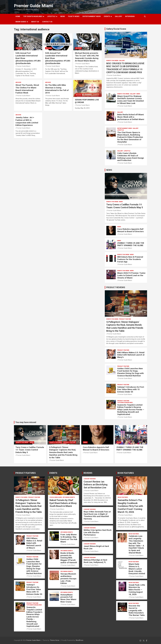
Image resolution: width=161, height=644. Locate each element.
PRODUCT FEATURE (125, 319)
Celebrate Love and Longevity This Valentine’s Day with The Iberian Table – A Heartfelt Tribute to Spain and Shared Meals (136, 544)
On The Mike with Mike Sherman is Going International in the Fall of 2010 (57, 89)
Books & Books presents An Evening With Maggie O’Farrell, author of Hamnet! (69, 558)
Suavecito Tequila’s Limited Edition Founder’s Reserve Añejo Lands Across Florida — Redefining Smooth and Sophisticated (131, 410)
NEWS (63, 16)
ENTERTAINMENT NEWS (92, 16)
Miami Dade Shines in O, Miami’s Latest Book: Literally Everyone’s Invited (137, 569)
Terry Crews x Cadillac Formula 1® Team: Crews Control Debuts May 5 (30, 450)
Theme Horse (55, 640)
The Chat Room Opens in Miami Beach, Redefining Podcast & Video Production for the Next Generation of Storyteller (130, 137)
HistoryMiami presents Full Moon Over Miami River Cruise (68, 598)
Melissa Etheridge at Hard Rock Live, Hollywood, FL (95, 561)
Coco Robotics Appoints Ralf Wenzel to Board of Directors (130, 230)
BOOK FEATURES (126, 473)
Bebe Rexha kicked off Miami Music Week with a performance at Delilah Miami (131, 117)
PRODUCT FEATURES (26, 473)
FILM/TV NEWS (74, 16)
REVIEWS (88, 473)
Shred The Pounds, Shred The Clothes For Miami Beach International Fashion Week (27, 89)
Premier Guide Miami (34, 6)
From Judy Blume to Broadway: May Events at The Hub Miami (69, 538)
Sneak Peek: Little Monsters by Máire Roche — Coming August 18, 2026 (137, 590)
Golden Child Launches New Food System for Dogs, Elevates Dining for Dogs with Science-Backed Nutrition (131, 372)
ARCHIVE (19, 48)
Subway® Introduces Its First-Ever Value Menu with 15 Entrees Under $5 (131, 389)
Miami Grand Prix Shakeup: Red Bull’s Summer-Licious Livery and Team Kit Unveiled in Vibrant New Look (130, 100)
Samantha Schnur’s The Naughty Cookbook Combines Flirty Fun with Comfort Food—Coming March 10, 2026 (130, 506)
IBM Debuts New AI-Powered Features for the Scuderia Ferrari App (130, 259)
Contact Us (47, 22)
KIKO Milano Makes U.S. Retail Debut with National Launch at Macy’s (131, 355)
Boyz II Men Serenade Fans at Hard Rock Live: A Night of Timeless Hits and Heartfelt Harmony (97, 515)
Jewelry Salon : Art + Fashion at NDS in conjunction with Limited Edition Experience (27, 121)
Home (18, 16)
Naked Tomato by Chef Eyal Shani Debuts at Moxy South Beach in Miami (63, 503)
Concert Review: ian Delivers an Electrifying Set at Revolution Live (96, 485)
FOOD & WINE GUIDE (56, 497)
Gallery (122, 61)
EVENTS (107, 16)
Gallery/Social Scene (116, 29)
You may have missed (26, 422)
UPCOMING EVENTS (69, 497)
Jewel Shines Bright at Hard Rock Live (96, 547)
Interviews (130, 16)
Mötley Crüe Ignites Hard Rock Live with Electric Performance (98, 532)
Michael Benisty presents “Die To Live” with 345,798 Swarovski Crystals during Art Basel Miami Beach (87, 57)
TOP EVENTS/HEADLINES (33, 16)
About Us (35, 22)
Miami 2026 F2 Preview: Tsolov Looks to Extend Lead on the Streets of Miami (131, 275)
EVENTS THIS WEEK (112, 61)
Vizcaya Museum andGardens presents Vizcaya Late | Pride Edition (68, 579)
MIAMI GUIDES (21, 22)
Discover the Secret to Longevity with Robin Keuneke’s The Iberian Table (137, 610)
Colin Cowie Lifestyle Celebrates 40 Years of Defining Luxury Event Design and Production (131, 157)
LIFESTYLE (51, 16)
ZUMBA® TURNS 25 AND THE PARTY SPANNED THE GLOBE (131, 244)
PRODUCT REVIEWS (116, 287)
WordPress (79, 640)
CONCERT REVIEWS (90, 479)
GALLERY (118, 16)
